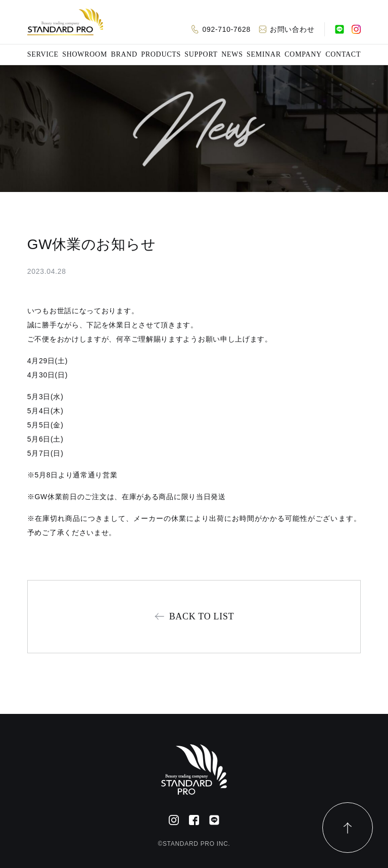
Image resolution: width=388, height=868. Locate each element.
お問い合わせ (292, 29)
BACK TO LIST (202, 616)
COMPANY (303, 54)
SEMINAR (264, 54)
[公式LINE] (339, 29)
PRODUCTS (161, 54)
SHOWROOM (85, 54)
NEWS (232, 54)
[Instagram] (356, 29)
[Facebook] (194, 820)
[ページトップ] (348, 828)
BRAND (124, 54)
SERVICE (43, 54)
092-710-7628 (226, 29)
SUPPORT (201, 54)
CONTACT (343, 54)
